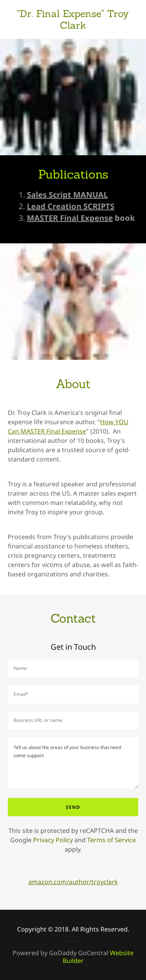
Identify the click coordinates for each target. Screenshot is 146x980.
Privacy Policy (53, 840)
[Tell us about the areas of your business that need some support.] (73, 763)
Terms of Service (112, 840)
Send (73, 807)
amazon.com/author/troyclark (73, 882)
